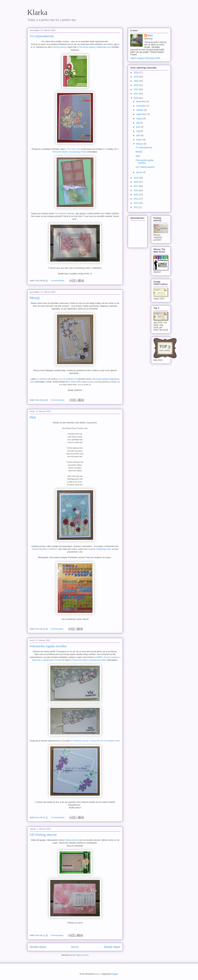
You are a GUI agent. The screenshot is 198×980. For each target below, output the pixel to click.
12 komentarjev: (58, 817)
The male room (74, 149)
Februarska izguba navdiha (48, 646)
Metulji (35, 298)
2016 (136, 190)
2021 (136, 94)
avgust (140, 119)
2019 (136, 178)
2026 (136, 73)
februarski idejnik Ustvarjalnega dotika (69, 152)
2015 (136, 195)
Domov (75, 947)
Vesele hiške (37, 549)
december (141, 101)
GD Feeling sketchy (43, 835)
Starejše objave (112, 947)
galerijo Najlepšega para (100, 549)
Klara (150, 35)
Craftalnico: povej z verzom (85, 741)
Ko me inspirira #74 (69, 379)
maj (138, 131)
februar (140, 144)
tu (119, 44)
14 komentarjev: (58, 281)
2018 (136, 182)
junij (138, 127)
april (138, 135)
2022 (136, 89)
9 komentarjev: (57, 629)
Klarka (37, 12)
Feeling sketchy (72, 840)
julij (138, 123)
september (142, 114)
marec (139, 140)
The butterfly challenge (65, 213)
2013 (136, 203)
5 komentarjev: (57, 935)
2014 (136, 199)
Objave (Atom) (82, 955)
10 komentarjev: (58, 400)
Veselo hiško (76, 382)
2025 (136, 77)
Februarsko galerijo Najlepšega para (95, 47)
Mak (33, 417)
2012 (136, 207)
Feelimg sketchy (59, 47)
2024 (136, 81)
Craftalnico (43, 379)
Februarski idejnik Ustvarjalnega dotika (89, 660)
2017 (136, 186)
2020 (136, 98)
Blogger (115, 974)
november (141, 106)
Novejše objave (38, 947)
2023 (136, 85)
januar (139, 172)
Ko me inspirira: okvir (110, 741)
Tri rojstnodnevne (42, 36)
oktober (140, 110)
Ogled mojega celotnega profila (145, 58)
